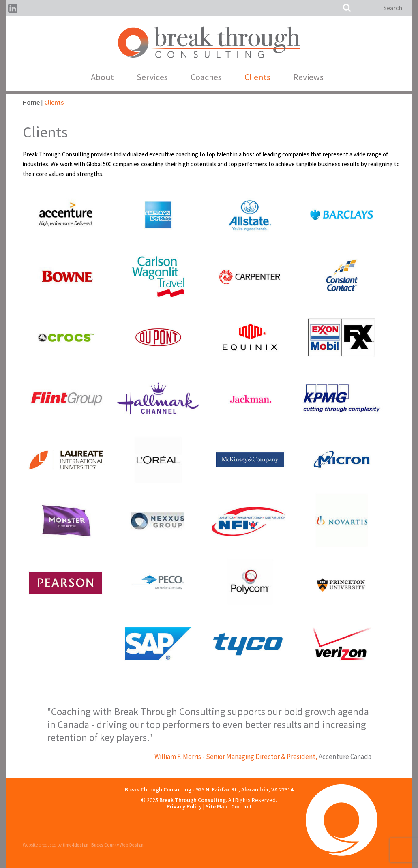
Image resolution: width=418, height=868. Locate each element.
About (102, 77)
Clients (257, 77)
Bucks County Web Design (117, 845)
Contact (241, 806)
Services (152, 77)
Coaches (206, 77)
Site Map (217, 806)
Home (31, 102)
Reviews (308, 77)
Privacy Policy (184, 806)
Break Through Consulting (193, 800)
